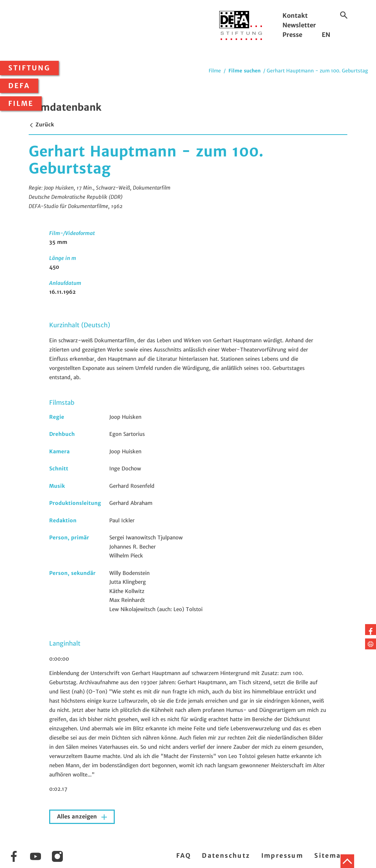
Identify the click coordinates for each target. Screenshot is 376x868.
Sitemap (330, 856)
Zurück (41, 125)
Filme (21, 104)
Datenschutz (226, 856)
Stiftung (29, 68)
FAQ (184, 856)
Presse (292, 35)
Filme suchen (245, 71)
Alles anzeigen (78, 817)
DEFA (19, 86)
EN (326, 35)
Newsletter (299, 25)
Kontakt (295, 16)
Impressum (282, 856)
